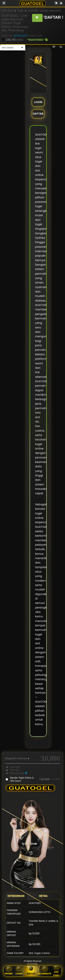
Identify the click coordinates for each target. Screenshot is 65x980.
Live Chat (56, 971)
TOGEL (20, 11)
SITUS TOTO (7, 11)
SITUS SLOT (21, 36)
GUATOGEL (33, 964)
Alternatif (45, 971)
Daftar (31, 971)
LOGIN (38, 102)
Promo (9, 971)
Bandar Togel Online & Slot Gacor (35, 779)
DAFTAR (38, 114)
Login (19, 971)
